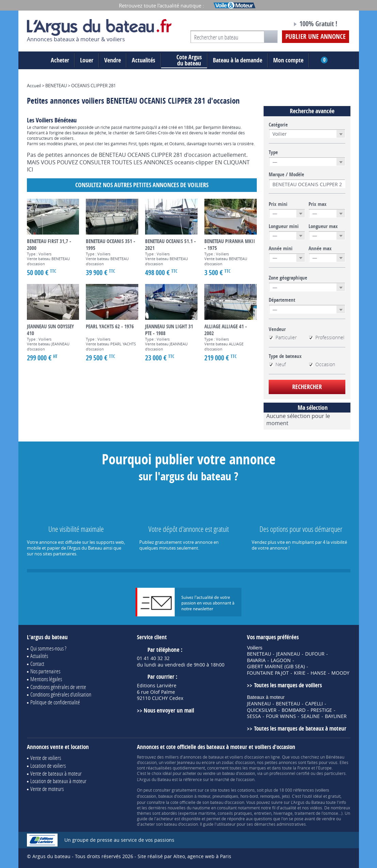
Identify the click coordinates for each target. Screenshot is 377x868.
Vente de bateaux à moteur (56, 773)
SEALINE (310, 716)
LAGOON (281, 660)
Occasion (322, 364)
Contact (37, 664)
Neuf (277, 364)
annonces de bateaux (203, 757)
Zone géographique (288, 278)
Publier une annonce (316, 36)
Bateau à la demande (238, 60)
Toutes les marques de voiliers (288, 685)
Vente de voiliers (46, 758)
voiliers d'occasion (247, 757)
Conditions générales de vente (58, 687)
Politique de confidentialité (55, 702)
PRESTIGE (321, 710)
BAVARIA (256, 660)
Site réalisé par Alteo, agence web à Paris (184, 856)
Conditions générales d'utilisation (61, 694)
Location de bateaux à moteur (58, 781)
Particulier (283, 338)
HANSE (318, 673)
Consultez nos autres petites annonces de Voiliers (142, 185)
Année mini (281, 249)
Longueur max (323, 226)
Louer (87, 60)
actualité (288, 808)
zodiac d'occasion (238, 762)
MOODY (340, 673)
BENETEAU (259, 654)
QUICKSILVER (262, 710)
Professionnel (326, 338)
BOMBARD (294, 710)
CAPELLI (314, 704)
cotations (246, 790)
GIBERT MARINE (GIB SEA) (276, 667)
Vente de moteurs (47, 789)
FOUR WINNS (281, 716)
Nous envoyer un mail (169, 710)
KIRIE (300, 673)
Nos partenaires (45, 671)
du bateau (184, 60)
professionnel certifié (289, 773)
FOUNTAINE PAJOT (268, 673)
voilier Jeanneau (180, 762)
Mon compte (288, 60)
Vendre (113, 60)
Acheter (60, 60)
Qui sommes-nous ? (48, 648)
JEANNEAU (288, 654)
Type (273, 152)
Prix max (318, 204)
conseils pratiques (235, 813)
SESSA (254, 716)
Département (282, 300)
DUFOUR (315, 654)
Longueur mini (284, 226)
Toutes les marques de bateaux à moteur (300, 728)
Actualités (144, 60)
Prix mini (278, 204)
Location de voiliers (48, 766)
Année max (320, 249)
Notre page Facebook (274, 25)
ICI (30, 169)
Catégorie (278, 125)
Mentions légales (46, 679)
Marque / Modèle (286, 175)
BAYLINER (336, 716)
